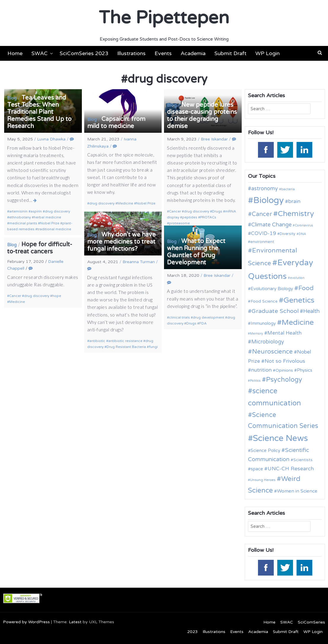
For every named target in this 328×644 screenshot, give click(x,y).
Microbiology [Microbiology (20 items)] (268, 342)
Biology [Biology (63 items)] (269, 200)
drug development (208, 317)
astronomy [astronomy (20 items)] (265, 188)
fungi (153, 347)
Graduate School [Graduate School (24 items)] (275, 311)
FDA (203, 323)
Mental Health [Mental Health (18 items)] (284, 333)
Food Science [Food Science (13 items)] (264, 301)
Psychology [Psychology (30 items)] (284, 380)
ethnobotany (20, 217)
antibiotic (97, 341)
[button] (320, 53)
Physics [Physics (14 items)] (305, 370)
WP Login (268, 53)
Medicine (125, 203)
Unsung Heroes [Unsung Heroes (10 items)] (263, 480)
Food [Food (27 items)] (306, 288)
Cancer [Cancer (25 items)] (262, 214)
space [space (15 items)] (257, 469)
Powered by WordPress (26, 622)
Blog (12, 98)
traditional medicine (54, 229)
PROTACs (208, 217)
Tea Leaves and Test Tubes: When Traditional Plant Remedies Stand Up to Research (39, 112)
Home (15, 53)
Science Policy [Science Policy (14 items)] (265, 450)
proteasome (179, 223)
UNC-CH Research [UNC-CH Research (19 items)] (291, 469)
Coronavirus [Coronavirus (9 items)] (304, 225)
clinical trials (179, 317)
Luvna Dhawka (51, 139)
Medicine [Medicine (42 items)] (298, 322)
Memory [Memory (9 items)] (257, 334)
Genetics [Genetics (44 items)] (299, 300)
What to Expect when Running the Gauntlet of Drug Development (196, 252)
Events (163, 53)
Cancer (175, 211)
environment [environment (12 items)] (262, 242)
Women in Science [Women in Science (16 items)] (297, 491)
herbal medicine (47, 217)
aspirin (36, 211)
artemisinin (18, 211)
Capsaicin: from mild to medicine (116, 123)
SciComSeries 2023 (84, 53)
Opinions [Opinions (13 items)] (284, 370)
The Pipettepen (164, 18)
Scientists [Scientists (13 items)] (303, 460)
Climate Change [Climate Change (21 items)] (271, 225)
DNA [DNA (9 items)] (302, 234)
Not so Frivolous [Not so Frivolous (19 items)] (285, 361)
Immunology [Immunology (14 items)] (263, 323)
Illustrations (131, 53)
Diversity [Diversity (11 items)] (288, 234)
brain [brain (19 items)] (294, 201)
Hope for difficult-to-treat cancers (40, 248)
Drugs (217, 211)
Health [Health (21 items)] (311, 311)
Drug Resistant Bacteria (126, 347)
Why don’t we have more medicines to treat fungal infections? (121, 242)
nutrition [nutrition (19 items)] (261, 370)
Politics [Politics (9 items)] (255, 381)
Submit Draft (230, 53)
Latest (75, 622)
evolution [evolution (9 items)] (297, 278)
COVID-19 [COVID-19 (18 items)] (263, 233)
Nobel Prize (50, 223)
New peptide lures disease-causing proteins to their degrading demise (202, 116)
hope (57, 296)
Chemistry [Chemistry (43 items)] (296, 214)
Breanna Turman (139, 262)
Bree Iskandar (214, 139)
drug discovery (57, 211)
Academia (193, 53)
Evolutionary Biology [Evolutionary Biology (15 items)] (272, 289)
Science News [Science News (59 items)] (280, 438)
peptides (190, 217)
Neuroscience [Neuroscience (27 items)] (272, 352)
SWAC (40, 53)
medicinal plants (23, 223)
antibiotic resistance (125, 341)
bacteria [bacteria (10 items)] (288, 189)
